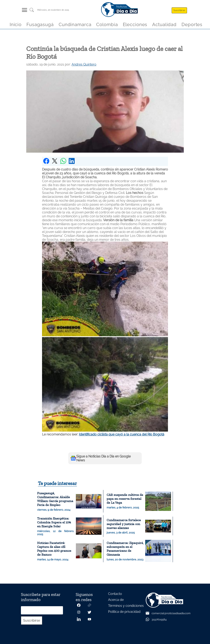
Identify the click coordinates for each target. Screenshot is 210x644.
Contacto (115, 594)
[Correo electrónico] (42, 610)
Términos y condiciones (126, 606)
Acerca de (116, 600)
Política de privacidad (124, 612)
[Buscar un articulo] (32, 11)
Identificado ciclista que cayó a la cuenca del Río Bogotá (122, 434)
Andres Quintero (84, 64)
